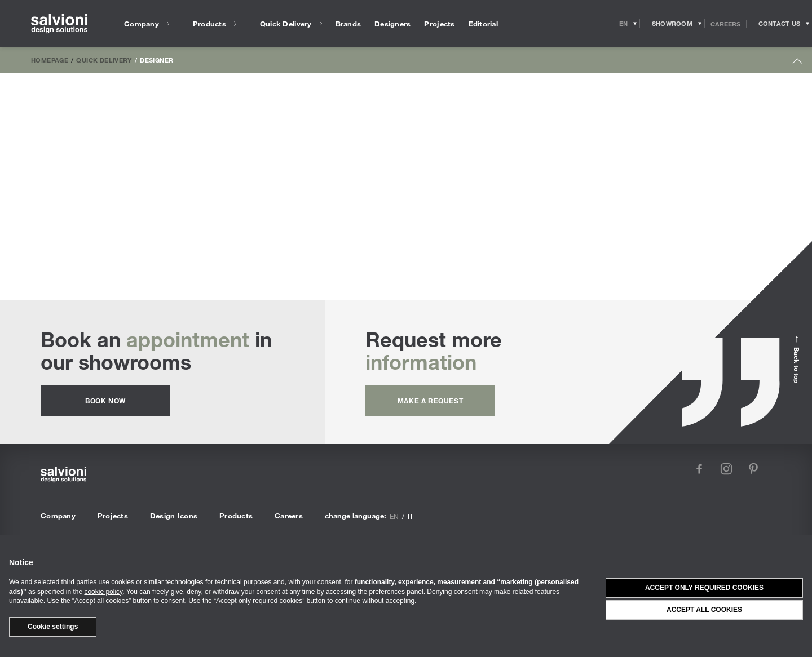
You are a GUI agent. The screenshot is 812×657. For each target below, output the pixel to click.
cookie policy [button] (103, 592)
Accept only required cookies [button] (704, 588)
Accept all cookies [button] (704, 610)
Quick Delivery (104, 60)
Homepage (50, 60)
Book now (105, 401)
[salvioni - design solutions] (59, 24)
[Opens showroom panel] (672, 24)
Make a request (430, 401)
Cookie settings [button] (53, 627)
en (394, 516)
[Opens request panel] (779, 24)
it (411, 516)
